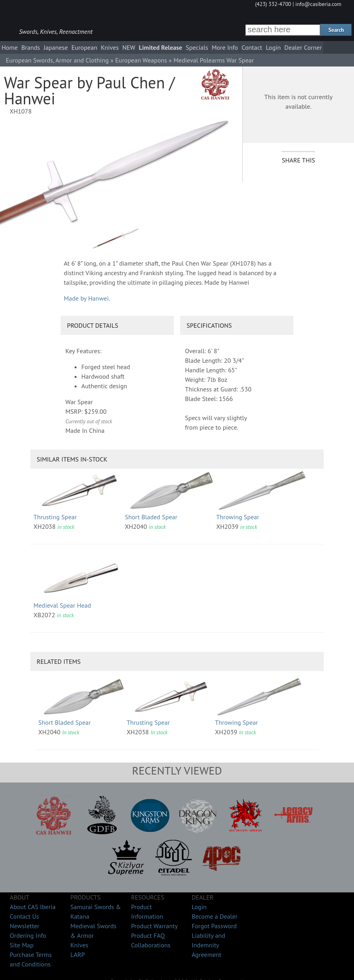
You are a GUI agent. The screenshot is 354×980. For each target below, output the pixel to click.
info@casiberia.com (319, 4)
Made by (86, 298)
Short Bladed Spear (151, 517)
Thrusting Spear (55, 517)
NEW (129, 47)
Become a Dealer (215, 916)
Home (10, 47)
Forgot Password (214, 926)
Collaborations (151, 945)
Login (273, 47)
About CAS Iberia (33, 907)
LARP (78, 955)
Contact (252, 47)
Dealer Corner (303, 47)
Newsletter (25, 926)
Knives (110, 47)
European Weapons (141, 60)
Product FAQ (148, 935)
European (84, 47)
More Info (225, 47)
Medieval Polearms (199, 60)
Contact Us (25, 916)
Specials (197, 47)
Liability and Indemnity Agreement (208, 945)
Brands (30, 47)
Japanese (56, 47)
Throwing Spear (238, 517)
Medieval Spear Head (62, 605)
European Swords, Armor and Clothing (57, 60)
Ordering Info (28, 935)
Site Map (22, 945)
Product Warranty (154, 926)
